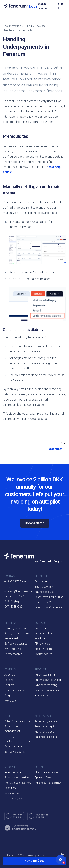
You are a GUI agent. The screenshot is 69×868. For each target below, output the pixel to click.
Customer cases (14, 690)
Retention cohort (14, 793)
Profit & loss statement (18, 783)
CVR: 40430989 (13, 607)
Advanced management (48, 783)
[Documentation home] (21, 6)
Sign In (61, 6)
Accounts (58, 449)
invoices (41, 26)
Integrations (41, 695)
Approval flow (43, 778)
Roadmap (40, 638)
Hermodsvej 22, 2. (15, 596)
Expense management (47, 690)
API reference (42, 644)
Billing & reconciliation (17, 721)
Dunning (9, 736)
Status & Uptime (44, 649)
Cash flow (10, 788)
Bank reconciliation (46, 737)
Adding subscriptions (17, 633)
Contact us (41, 628)
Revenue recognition (46, 726)
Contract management (17, 741)
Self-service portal (15, 752)
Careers (9, 680)
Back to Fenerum (43, 6)
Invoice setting (13, 649)
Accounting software (47, 721)
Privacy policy (36, 855)
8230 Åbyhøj (12, 601)
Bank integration (14, 746)
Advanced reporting (46, 685)
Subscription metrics (17, 778)
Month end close (44, 732)
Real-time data (13, 772)
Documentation (12, 26)
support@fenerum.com (18, 591)
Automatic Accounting (48, 680)
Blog (7, 695)
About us (10, 675)
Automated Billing (45, 675)
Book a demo (35, 523)
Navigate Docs (35, 861)
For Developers (43, 654)
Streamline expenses (47, 772)
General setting (13, 638)
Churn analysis (13, 798)
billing (28, 26)
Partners (9, 685)
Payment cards (13, 654)
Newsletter (10, 701)
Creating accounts (15, 628)
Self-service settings (16, 644)
